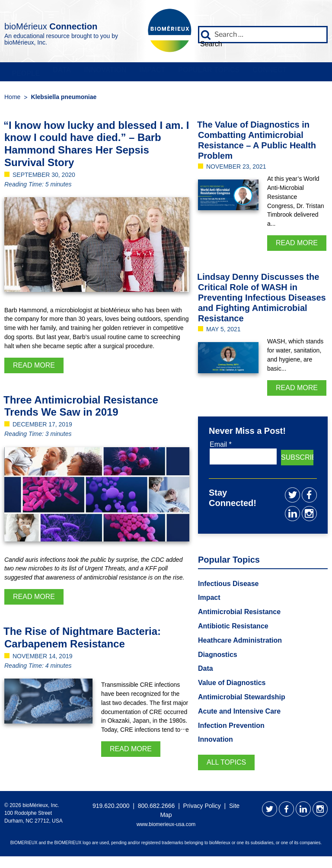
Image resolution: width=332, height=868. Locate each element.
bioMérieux (45, 24)
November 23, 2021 (236, 168)
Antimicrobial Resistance (239, 614)
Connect (254, 72)
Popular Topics (196, 72)
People (24, 72)
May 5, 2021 (223, 331)
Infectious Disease (228, 585)
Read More (34, 367)
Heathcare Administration (240, 642)
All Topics (226, 764)
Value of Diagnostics (232, 685)
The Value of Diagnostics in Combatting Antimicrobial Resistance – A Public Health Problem (257, 142)
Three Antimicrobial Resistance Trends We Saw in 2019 (81, 408)
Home (12, 99)
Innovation (98, 72)
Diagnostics (218, 656)
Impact (142, 72)
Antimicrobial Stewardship (242, 699)
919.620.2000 (111, 808)
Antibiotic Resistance (233, 628)
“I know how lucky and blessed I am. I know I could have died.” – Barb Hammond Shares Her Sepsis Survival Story (96, 146)
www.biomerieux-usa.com (166, 826)
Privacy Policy (202, 808)
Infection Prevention (231, 727)
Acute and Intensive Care (239, 713)
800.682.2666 (156, 808)
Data (57, 72)
